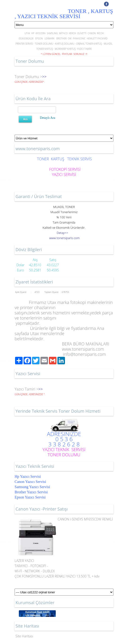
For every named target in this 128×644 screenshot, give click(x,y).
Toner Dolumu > (28, 77)
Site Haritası (24, 636)
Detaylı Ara (48, 118)
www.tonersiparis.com (83, 349)
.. (64, 238)
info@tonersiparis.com (84, 354)
